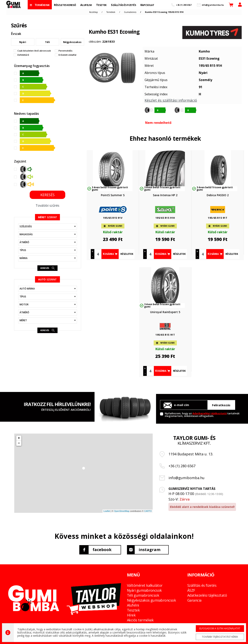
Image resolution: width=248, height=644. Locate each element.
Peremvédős (65, 51)
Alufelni (133, 605)
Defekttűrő (23, 55)
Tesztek (133, 610)
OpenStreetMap (122, 511)
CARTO (148, 511)
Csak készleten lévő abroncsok (34, 51)
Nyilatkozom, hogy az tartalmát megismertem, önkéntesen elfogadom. (202, 414)
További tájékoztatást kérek (220, 637)
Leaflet (107, 511)
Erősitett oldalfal (67, 55)
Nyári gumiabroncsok (144, 590)
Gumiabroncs (130, 12)
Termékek (111, 12)
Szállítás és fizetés (202, 585)
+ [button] (19, 438)
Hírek (131, 615)
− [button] (19, 443)
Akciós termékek (140, 620)
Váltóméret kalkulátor (145, 585)
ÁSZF (191, 590)
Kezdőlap (93, 12)
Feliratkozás (221, 405)
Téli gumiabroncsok (143, 595)
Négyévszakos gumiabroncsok (151, 600)
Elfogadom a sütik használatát (220, 628)
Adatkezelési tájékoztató (210, 413)
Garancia (194, 600)
